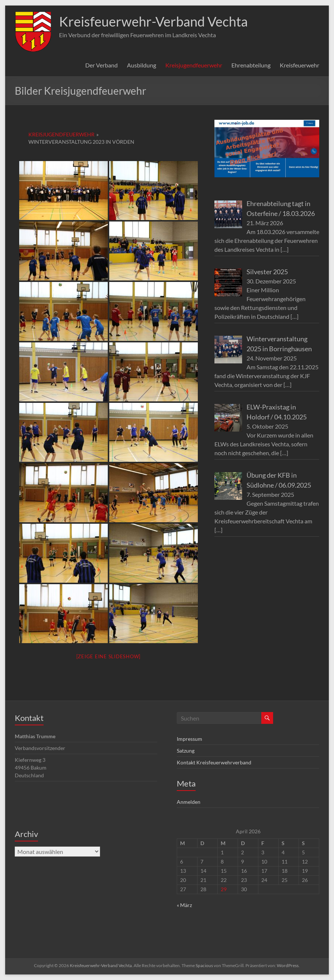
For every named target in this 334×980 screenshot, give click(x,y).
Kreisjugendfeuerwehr (194, 65)
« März (184, 905)
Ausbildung (142, 65)
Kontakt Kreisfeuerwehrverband (214, 762)
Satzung (186, 751)
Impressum (190, 739)
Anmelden (189, 802)
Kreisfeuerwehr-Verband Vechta (153, 21)
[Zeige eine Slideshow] (109, 656)
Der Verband (101, 65)
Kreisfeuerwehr (299, 65)
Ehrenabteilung (251, 65)
